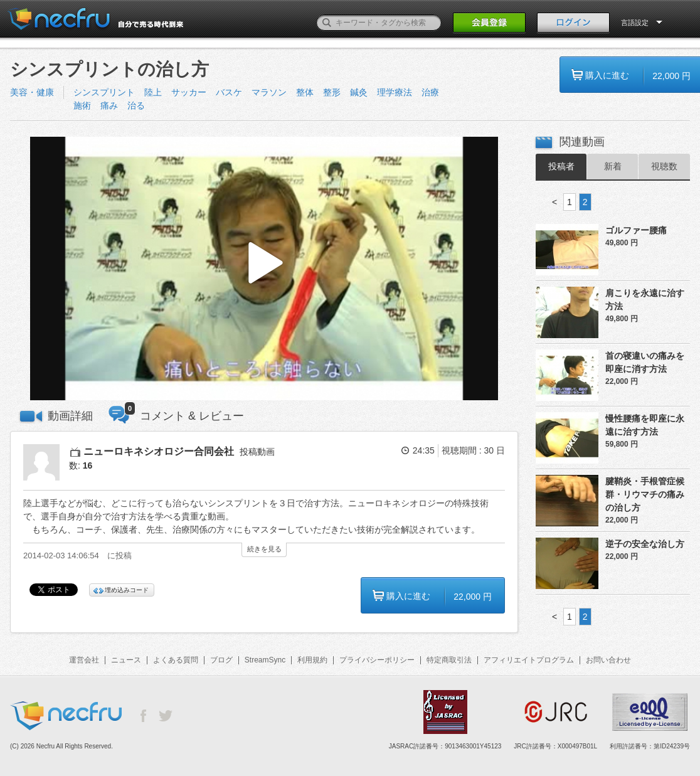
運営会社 (84, 660)
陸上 (153, 92)
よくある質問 (176, 660)
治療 (430, 92)
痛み (109, 105)
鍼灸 (359, 92)
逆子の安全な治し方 (645, 544)
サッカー (189, 92)
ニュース (126, 660)
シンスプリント (104, 92)
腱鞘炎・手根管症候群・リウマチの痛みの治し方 (645, 494)
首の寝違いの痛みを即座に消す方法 (645, 362)
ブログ (221, 660)
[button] (264, 269)
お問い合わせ (608, 660)
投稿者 (561, 166)
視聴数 (664, 166)
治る (136, 105)
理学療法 (395, 92)
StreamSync (265, 660)
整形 (332, 92)
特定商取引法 (449, 660)
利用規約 (312, 660)
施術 (82, 105)
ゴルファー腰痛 (636, 230)
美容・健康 (32, 92)
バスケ (229, 92)
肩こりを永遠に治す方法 (645, 300)
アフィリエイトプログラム (529, 660)
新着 (613, 166)
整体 (305, 92)
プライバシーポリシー (377, 660)
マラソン (269, 92)
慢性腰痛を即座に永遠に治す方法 (645, 425)
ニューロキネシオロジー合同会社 (159, 451)
